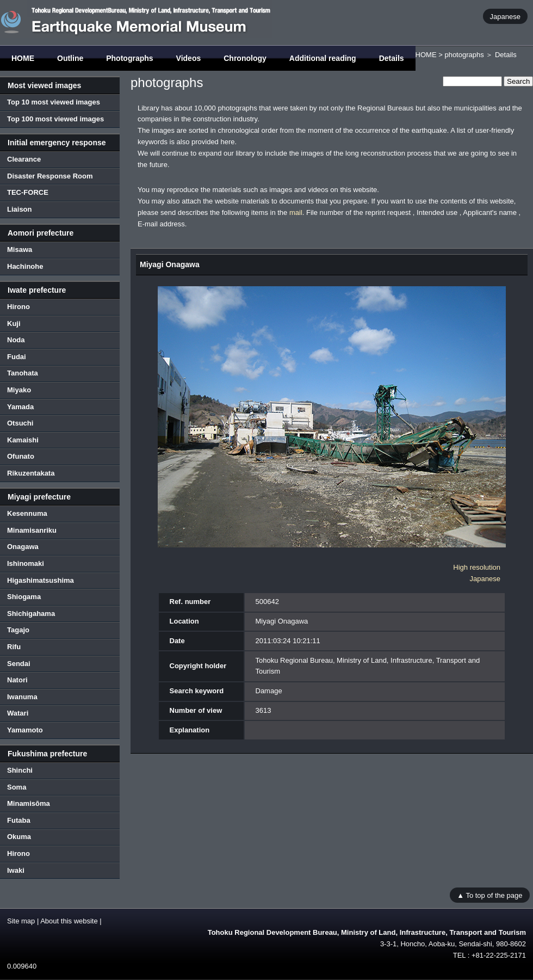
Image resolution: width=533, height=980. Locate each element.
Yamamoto (25, 730)
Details (392, 58)
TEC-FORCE (28, 192)
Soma (17, 787)
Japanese (505, 16)
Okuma (19, 837)
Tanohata (23, 373)
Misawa (20, 249)
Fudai (17, 357)
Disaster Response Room (50, 176)
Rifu (14, 647)
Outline (70, 58)
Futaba (19, 820)
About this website (69, 921)
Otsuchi (20, 423)
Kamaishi (23, 440)
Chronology (245, 58)
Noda (16, 340)
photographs (464, 55)
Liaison (20, 209)
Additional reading (323, 58)
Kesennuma (27, 513)
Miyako (19, 390)
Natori (17, 680)
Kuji (14, 323)
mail (296, 212)
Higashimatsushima (41, 580)
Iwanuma (22, 697)
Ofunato (21, 456)
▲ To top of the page (489, 895)
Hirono (18, 307)
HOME (23, 58)
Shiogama (24, 597)
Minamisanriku (32, 530)
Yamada (20, 407)
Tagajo (18, 630)
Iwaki (16, 870)
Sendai (19, 664)
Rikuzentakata (31, 473)
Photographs (129, 58)
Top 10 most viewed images (54, 102)
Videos (189, 58)
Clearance (24, 159)
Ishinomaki (26, 563)
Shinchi (20, 770)
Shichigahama (31, 614)
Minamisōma (29, 803)
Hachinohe (25, 266)
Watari (18, 713)
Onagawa (23, 547)
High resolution (477, 567)
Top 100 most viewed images (55, 119)
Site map (21, 921)
